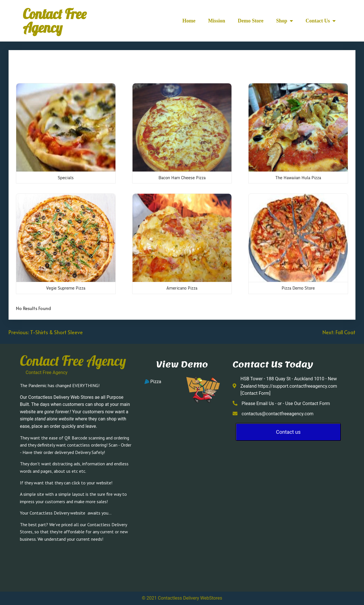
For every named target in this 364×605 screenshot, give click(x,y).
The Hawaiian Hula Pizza (298, 178)
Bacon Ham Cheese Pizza (182, 178)
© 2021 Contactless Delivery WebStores (182, 598)
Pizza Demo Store (298, 288)
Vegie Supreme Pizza (66, 288)
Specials (66, 178)
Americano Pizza (182, 288)
